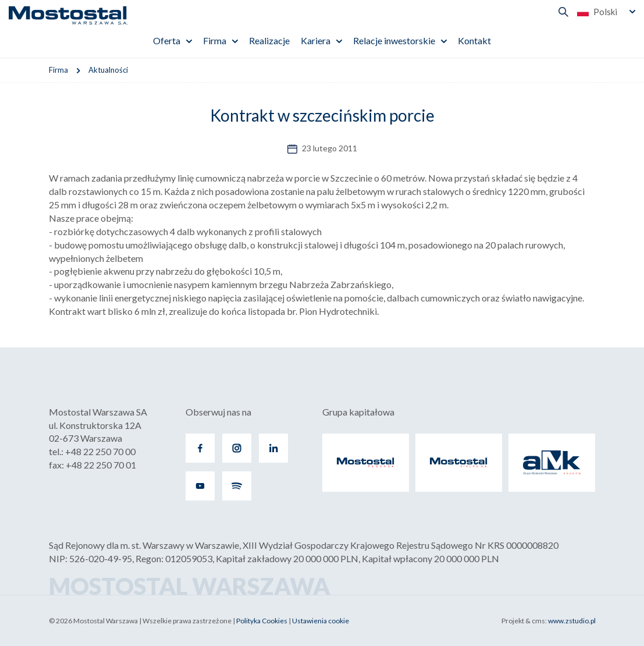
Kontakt (474, 40)
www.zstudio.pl (572, 621)
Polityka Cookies (262, 621)
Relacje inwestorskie (394, 40)
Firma (215, 40)
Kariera (316, 40)
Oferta (167, 40)
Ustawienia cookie (321, 621)
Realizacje (269, 40)
